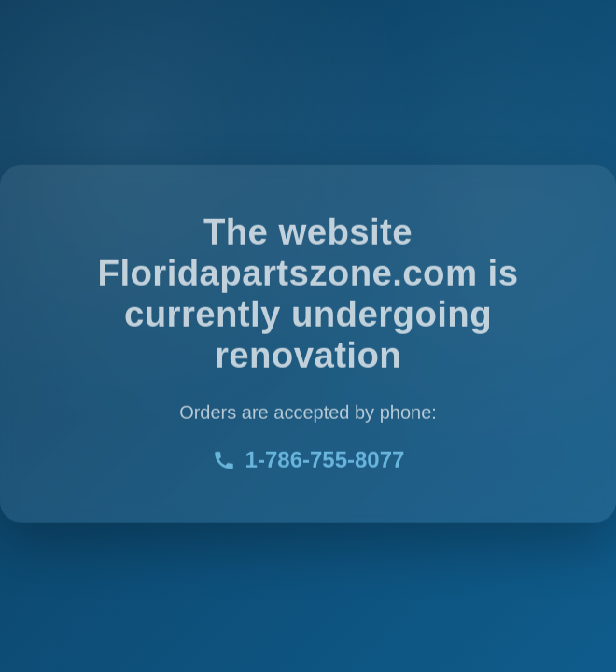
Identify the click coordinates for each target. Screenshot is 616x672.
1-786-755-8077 (308, 461)
